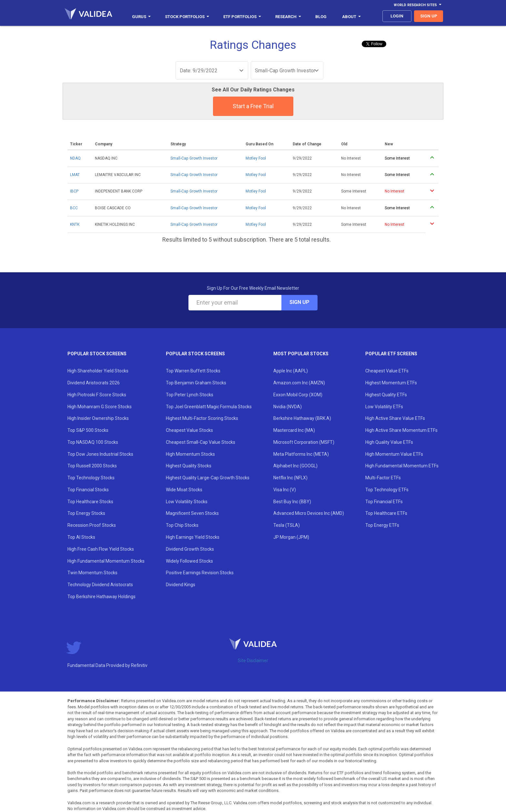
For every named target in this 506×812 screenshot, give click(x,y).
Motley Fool (256, 158)
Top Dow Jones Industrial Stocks (100, 454)
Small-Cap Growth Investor (194, 158)
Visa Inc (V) (285, 490)
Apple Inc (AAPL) (291, 371)
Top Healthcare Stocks (90, 502)
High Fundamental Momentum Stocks (106, 561)
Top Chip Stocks (182, 525)
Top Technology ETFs (387, 490)
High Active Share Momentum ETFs (401, 430)
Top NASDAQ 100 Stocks (93, 442)
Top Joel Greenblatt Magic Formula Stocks (209, 407)
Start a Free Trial (253, 106)
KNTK (75, 224)
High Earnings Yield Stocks (193, 537)
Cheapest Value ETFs (387, 371)
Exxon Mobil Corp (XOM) (298, 395)
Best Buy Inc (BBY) (292, 502)
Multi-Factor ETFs (383, 478)
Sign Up (299, 302)
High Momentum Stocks (190, 454)
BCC (74, 208)
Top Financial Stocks (88, 490)
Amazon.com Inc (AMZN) (299, 383)
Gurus (141, 17)
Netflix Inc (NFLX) (290, 478)
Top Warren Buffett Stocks (193, 371)
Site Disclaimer (253, 661)
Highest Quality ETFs (386, 395)
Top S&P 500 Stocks (88, 430)
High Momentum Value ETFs (394, 454)
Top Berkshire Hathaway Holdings (101, 597)
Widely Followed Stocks (189, 561)
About (351, 17)
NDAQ (75, 158)
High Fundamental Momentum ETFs (402, 466)
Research (288, 17)
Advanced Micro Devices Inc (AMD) (309, 513)
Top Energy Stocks (86, 513)
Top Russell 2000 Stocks (92, 466)
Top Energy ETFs (382, 525)
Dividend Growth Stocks (190, 549)
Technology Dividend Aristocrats (100, 585)
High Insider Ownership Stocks (98, 418)
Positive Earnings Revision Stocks (200, 573)
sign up (429, 16)
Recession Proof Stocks (92, 525)
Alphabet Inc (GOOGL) (295, 466)
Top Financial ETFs (384, 502)
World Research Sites (418, 5)
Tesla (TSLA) (287, 525)
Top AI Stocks (81, 537)
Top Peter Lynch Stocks (190, 395)
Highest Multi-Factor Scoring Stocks (202, 418)
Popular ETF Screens (391, 354)
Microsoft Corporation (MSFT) (304, 442)
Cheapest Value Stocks (189, 430)
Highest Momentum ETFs (391, 383)
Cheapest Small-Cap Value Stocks (201, 442)
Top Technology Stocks (91, 478)
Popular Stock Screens (97, 354)
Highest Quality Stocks (189, 466)
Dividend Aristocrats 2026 (94, 383)
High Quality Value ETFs (389, 442)
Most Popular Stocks (301, 354)
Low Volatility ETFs (384, 407)
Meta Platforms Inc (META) (301, 454)
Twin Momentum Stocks (92, 573)
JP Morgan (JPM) (291, 537)
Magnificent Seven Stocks (192, 513)
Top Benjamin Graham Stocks (196, 383)
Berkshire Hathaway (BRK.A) (302, 418)
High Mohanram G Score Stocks (100, 407)
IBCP (74, 191)
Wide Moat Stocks (184, 490)
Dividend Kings (181, 585)
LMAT (75, 175)
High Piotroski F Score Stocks (97, 395)
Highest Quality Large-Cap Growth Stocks (208, 478)
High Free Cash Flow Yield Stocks (101, 549)
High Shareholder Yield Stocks (98, 371)
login (397, 16)
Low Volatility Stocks (187, 502)
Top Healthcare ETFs (386, 513)
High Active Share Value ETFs (395, 418)
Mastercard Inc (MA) (294, 430)
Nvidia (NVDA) (288, 407)
